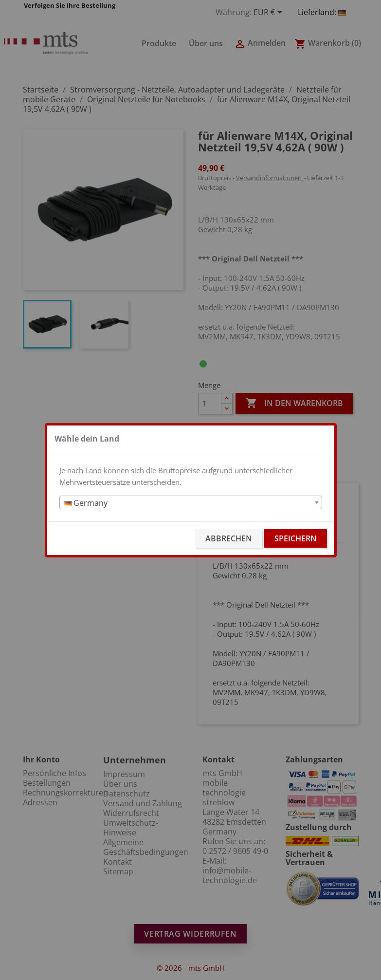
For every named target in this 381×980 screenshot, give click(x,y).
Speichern (296, 538)
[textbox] (191, 503)
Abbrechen (229, 538)
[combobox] (191, 502)
